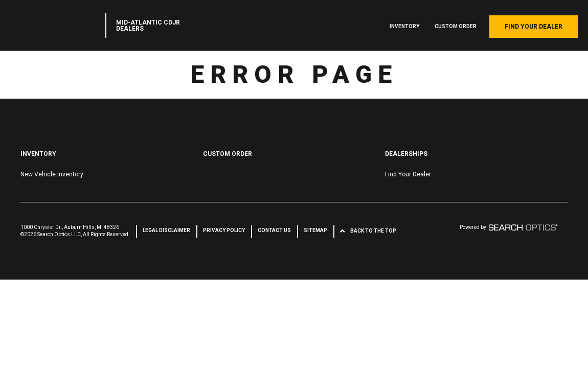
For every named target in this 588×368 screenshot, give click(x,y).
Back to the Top (373, 231)
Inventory (404, 26)
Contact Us (274, 230)
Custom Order (456, 26)
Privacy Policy (224, 230)
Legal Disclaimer (166, 230)
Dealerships (406, 154)
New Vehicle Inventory (52, 174)
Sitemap (315, 230)
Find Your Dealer (534, 27)
